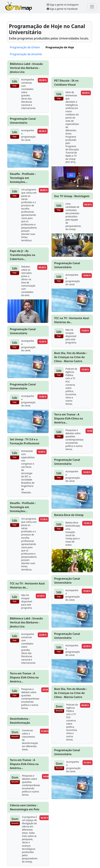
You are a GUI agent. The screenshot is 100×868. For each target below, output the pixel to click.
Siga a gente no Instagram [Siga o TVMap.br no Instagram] (63, 5)
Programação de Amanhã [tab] (26, 54)
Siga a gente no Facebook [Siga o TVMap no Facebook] (62, 9)
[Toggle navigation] (92, 7)
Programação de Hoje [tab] (60, 47)
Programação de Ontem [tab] (25, 47)
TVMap (11, 4)
